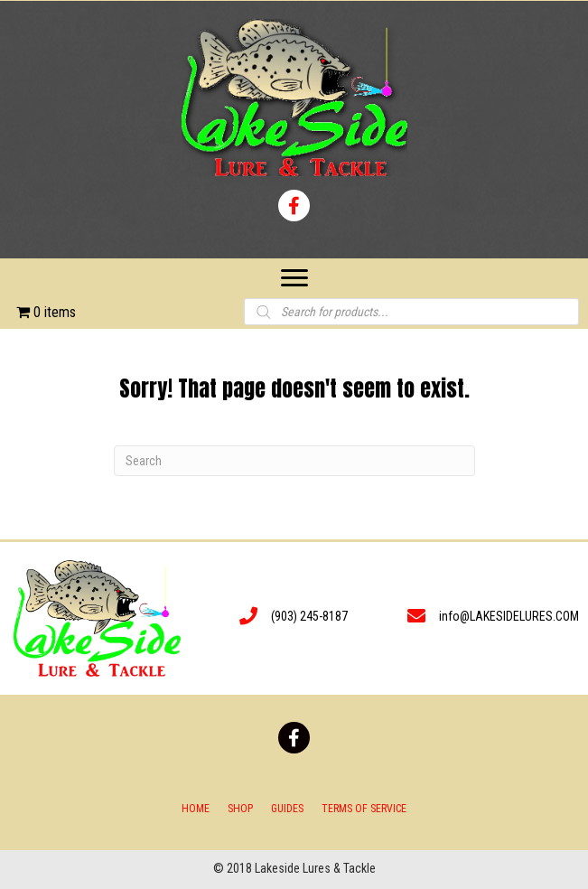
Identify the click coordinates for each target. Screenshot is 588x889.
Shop (240, 809)
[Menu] (294, 278)
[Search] (294, 461)
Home (196, 809)
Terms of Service (364, 809)
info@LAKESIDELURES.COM (509, 616)
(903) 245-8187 (309, 616)
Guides (287, 809)
